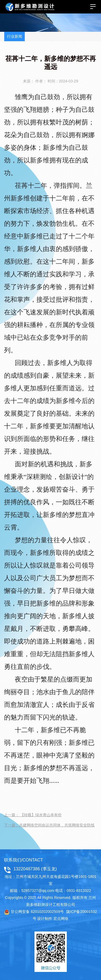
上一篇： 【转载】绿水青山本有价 (33, 815)
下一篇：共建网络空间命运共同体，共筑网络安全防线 (49, 825)
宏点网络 (61, 919)
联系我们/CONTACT (24, 860)
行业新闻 (15, 36)
